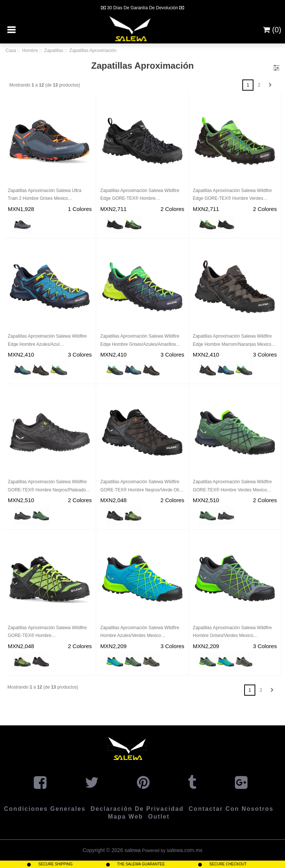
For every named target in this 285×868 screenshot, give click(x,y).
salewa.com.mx (184, 850)
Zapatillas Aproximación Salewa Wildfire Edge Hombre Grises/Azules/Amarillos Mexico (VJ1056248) (140, 341)
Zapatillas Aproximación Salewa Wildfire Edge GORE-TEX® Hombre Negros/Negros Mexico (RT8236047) (140, 195)
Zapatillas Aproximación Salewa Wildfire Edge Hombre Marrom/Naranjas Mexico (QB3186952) (232, 341)
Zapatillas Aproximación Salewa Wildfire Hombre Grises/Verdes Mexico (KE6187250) (232, 633)
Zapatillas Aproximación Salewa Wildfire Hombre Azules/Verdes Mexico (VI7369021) (140, 633)
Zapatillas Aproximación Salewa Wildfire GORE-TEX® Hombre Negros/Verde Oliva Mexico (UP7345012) (142, 487)
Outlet (159, 817)
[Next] (204, 7)
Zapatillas (54, 51)
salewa (132, 850)
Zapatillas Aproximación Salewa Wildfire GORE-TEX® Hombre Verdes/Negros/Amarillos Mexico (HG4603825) (47, 633)
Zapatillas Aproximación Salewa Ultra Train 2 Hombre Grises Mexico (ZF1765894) (45, 195)
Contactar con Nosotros (231, 809)
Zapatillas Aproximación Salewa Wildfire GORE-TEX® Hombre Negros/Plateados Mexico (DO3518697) (48, 487)
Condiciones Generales (45, 809)
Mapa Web (126, 817)
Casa (11, 51)
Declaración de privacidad (137, 809)
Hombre (30, 51)
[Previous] (81, 7)
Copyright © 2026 (103, 850)
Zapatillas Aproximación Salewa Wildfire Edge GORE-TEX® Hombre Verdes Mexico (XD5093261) (232, 195)
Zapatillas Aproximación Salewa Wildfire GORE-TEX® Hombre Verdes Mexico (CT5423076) (232, 487)
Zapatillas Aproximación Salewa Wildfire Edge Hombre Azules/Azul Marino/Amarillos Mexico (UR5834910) (47, 341)
